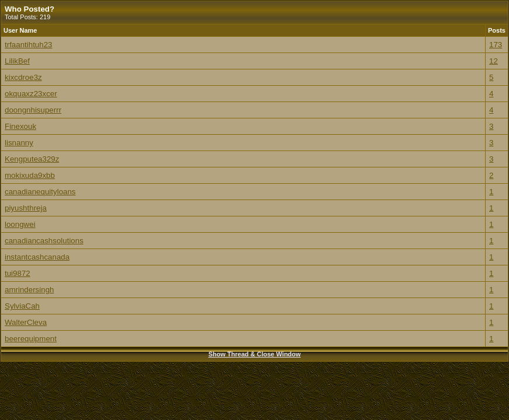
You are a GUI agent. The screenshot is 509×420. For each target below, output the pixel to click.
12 (494, 61)
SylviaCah (22, 306)
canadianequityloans (40, 192)
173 (496, 45)
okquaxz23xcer (31, 94)
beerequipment (31, 339)
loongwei (20, 224)
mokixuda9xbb (30, 175)
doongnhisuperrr (33, 110)
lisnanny (19, 143)
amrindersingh (29, 290)
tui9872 (18, 273)
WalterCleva (26, 322)
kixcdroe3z (23, 77)
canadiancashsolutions (44, 241)
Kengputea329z (32, 159)
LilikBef (17, 61)
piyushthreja (26, 208)
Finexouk (20, 126)
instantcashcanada (37, 257)
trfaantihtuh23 (29, 45)
